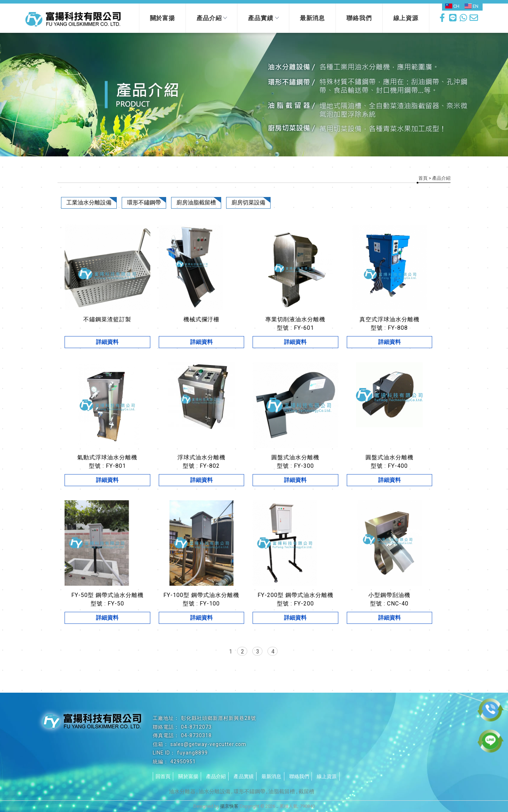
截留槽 (306, 792)
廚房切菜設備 (248, 202)
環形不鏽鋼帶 (144, 202)
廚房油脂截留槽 (196, 202)
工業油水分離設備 (89, 202)
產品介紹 (211, 18)
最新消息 (312, 18)
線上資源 (406, 18)
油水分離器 (182, 792)
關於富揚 (162, 18)
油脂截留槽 (282, 792)
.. (277, 806)
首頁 (423, 178)
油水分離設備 (214, 792)
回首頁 (163, 776)
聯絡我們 (359, 18)
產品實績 (263, 18)
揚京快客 (229, 806)
